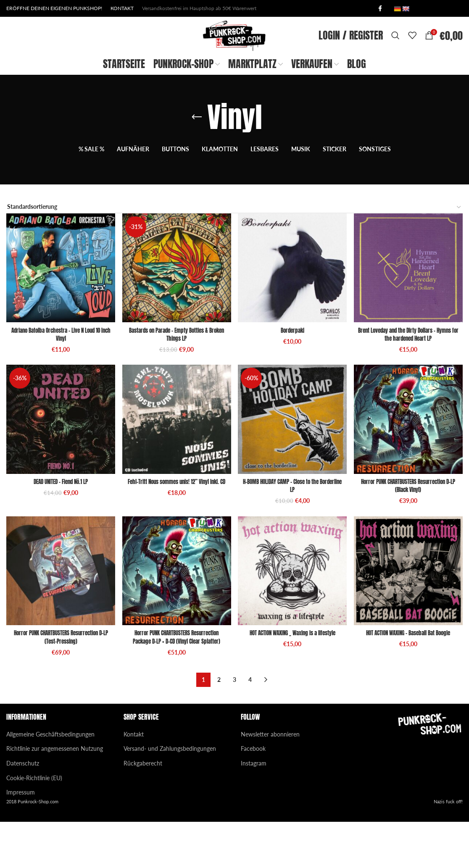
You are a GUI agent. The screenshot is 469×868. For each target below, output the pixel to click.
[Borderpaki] (293, 314)
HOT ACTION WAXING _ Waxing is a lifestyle (293, 680)
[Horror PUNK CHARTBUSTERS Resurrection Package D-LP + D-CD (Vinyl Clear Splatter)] (176, 619)
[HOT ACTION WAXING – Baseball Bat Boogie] (410, 619)
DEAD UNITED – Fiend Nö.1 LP (59, 527)
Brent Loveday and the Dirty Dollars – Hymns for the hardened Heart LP (410, 378)
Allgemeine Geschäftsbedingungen (50, 780)
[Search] (395, 60)
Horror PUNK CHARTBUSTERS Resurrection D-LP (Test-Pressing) (59, 684)
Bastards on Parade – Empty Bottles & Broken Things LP (176, 378)
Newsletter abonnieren (270, 780)
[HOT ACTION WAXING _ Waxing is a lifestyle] (293, 619)
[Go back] (197, 165)
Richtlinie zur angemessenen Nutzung (55, 795)
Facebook (253, 795)
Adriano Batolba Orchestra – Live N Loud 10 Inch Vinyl (59, 378)
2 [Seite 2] (219, 726)
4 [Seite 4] (250, 726)
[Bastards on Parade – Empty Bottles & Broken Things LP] (176, 314)
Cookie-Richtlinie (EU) (34, 824)
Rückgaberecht (143, 810)
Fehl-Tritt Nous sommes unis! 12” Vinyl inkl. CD (176, 531)
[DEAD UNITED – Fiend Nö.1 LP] (59, 467)
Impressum (21, 839)
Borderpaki (293, 374)
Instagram (254, 810)
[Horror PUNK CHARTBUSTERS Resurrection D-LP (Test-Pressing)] (59, 619)
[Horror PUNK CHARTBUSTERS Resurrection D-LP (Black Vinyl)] (410, 467)
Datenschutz (23, 810)
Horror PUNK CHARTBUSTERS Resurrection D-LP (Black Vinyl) (410, 531)
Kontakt (134, 780)
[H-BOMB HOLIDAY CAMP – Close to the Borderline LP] (293, 467)
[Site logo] (231, 59)
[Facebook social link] (380, 9)
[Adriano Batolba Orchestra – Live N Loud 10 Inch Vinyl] (59, 314)
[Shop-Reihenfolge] (234, 255)
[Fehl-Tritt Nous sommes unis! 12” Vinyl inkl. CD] (176, 467)
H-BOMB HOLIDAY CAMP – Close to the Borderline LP (293, 531)
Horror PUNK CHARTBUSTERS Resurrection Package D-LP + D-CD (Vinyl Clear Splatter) (176, 684)
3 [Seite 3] (234, 726)
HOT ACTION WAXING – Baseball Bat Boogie (411, 680)
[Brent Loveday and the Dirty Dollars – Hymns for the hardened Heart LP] (410, 314)
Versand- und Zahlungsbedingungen (170, 795)
